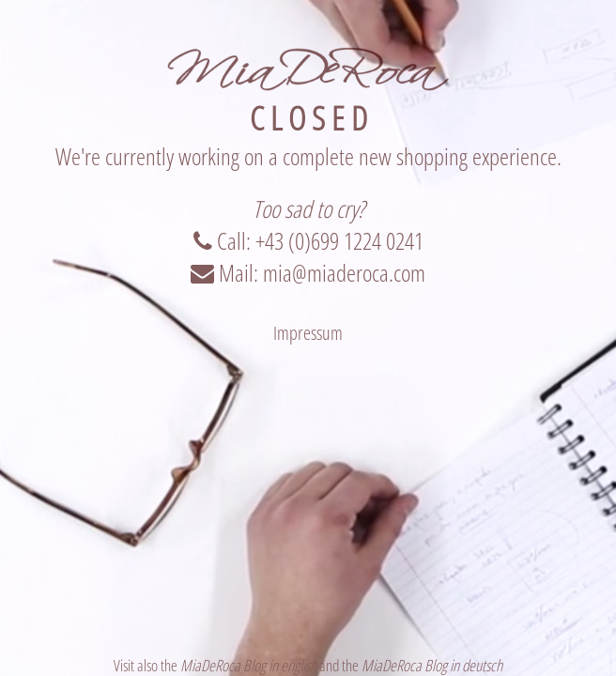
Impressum (308, 333)
